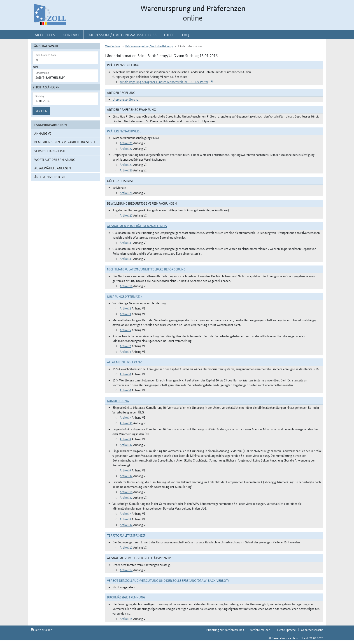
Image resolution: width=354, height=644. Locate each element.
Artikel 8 (125, 439)
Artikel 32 (126, 423)
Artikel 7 (125, 417)
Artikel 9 (125, 470)
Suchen (41, 111)
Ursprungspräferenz (125, 99)
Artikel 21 (126, 143)
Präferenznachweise (124, 131)
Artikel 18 (126, 286)
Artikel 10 (126, 492)
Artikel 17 (126, 547)
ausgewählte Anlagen (53, 168)
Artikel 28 (126, 193)
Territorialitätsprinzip (126, 535)
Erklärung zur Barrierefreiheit (225, 630)
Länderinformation (51, 125)
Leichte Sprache (286, 630)
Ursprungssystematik (125, 296)
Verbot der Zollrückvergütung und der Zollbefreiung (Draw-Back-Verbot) (168, 580)
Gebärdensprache (312, 630)
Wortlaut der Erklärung (55, 159)
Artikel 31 (126, 242)
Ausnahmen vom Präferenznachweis (137, 226)
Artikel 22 (126, 148)
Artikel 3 (125, 314)
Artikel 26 (126, 170)
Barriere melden (260, 630)
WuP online (113, 46)
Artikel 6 (125, 374)
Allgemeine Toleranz (124, 362)
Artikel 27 (126, 215)
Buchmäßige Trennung (126, 597)
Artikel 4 (125, 351)
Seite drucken (41, 630)
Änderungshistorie (50, 177)
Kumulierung (118, 401)
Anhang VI (43, 133)
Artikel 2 (125, 308)
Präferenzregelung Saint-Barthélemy (149, 46)
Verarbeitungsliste (50, 151)
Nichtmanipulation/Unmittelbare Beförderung (146, 269)
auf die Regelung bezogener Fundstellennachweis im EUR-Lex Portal (164, 82)
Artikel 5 (125, 330)
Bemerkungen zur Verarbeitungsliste (65, 142)
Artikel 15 (126, 619)
